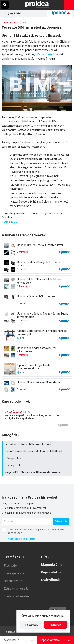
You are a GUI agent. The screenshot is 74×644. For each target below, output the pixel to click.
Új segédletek (14, 13)
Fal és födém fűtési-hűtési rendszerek (37, 444)
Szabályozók (37, 465)
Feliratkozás (61, 521)
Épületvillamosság (16, 589)
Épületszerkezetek (17, 596)
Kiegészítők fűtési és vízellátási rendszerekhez (37, 472)
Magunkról (50, 565)
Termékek (12, 557)
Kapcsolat (49, 572)
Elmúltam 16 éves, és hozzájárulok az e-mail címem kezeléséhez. (36, 531)
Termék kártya (37, 249)
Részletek (32, 625)
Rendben (55, 625)
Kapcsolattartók (50, 640)
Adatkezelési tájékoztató (22, 539)
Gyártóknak (50, 580)
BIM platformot (45, 54)
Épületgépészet (15, 573)
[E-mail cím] (26, 521)
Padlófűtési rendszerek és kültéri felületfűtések (37, 451)
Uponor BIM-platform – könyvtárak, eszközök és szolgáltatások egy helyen (37, 418)
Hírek (45, 557)
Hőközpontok (37, 458)
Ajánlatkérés (12, 640)
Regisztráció (10, 222)
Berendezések (14, 581)
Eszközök (11, 566)
